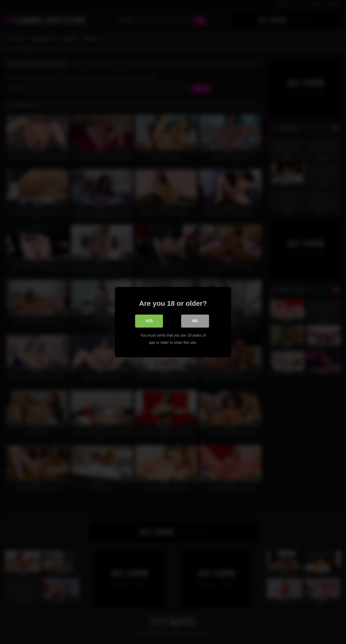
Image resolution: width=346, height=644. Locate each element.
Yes (149, 321)
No (195, 321)
